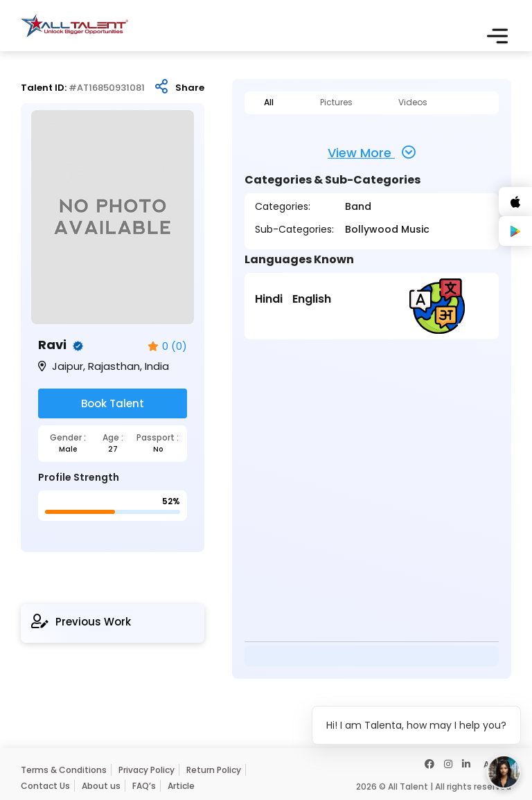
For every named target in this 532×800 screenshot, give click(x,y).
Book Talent (113, 403)
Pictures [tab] (336, 103)
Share (190, 88)
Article (181, 786)
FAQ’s (144, 786)
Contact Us (45, 786)
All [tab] (269, 103)
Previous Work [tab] (81, 622)
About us (101, 786)
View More (372, 152)
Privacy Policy (147, 770)
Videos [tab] (413, 103)
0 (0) (167, 347)
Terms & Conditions (64, 770)
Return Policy (214, 770)
